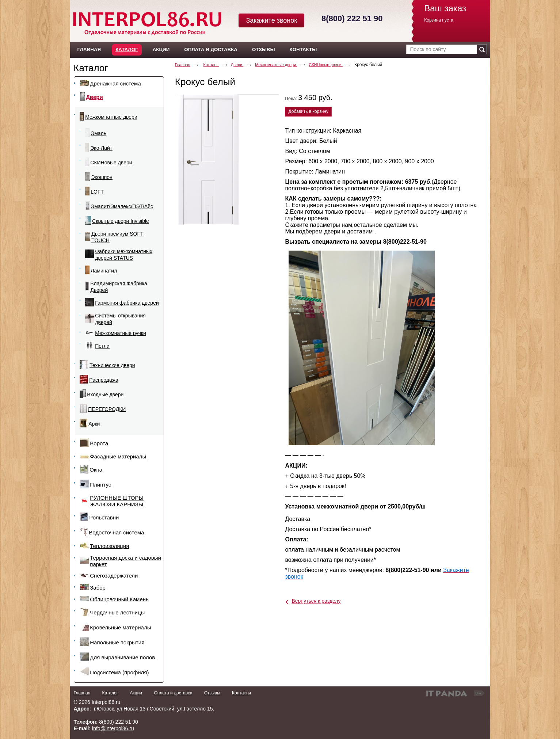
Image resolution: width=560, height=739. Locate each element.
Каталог (127, 49)
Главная (183, 65)
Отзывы (212, 693)
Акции (136, 693)
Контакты (241, 693)
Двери (237, 65)
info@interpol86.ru (113, 728)
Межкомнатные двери (276, 65)
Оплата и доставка (173, 693)
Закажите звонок (271, 20)
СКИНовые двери (326, 65)
